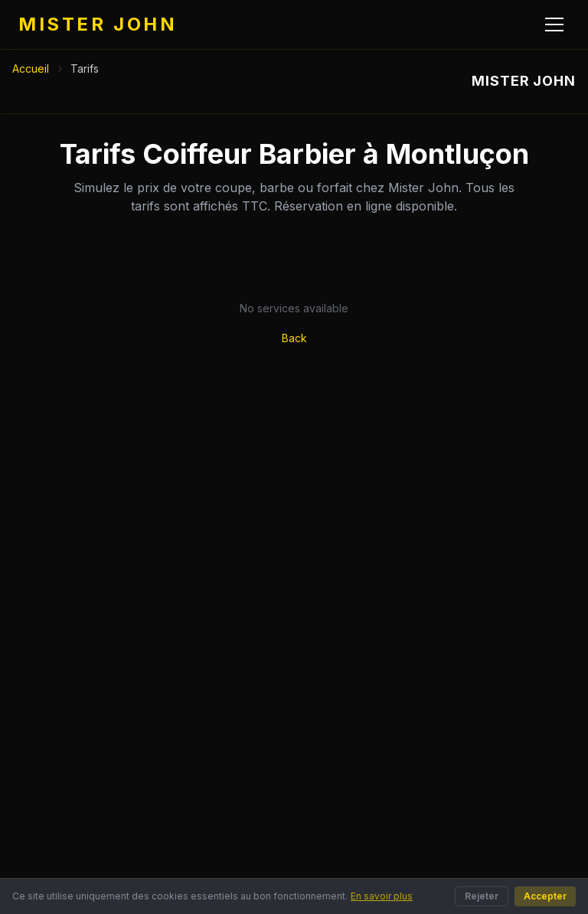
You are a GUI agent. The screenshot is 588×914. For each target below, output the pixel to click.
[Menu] (554, 24)
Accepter (545, 896)
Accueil (31, 69)
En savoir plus (382, 896)
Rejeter (482, 896)
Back (294, 338)
